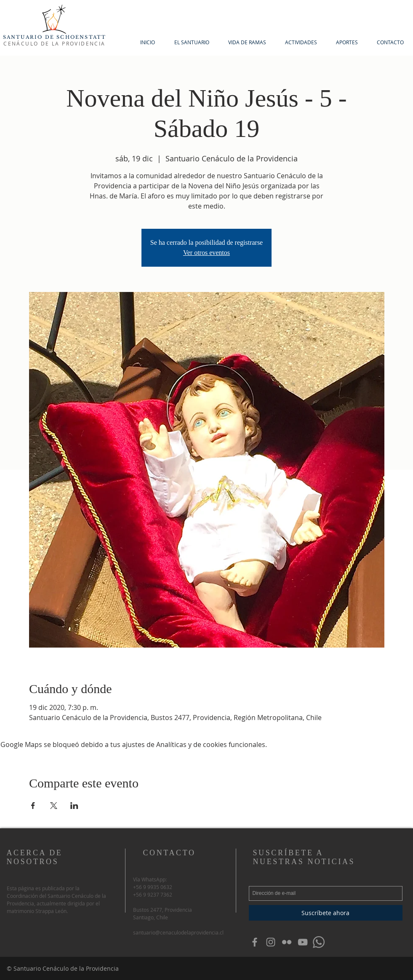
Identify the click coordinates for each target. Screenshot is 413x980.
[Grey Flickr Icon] (287, 942)
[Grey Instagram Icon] (271, 942)
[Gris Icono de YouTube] (303, 942)
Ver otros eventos (206, 253)
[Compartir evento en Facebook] (33, 806)
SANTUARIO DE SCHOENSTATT (55, 37)
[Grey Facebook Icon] (255, 942)
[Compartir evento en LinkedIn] (74, 806)
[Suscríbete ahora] (326, 913)
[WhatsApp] (319, 942)
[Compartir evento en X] (54, 806)
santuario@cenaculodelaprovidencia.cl (178, 932)
